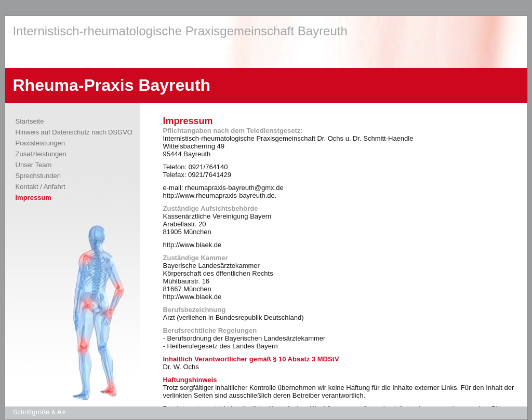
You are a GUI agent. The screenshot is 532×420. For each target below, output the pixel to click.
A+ (62, 412)
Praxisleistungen (40, 143)
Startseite (30, 121)
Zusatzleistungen (41, 154)
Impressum (34, 198)
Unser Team (34, 165)
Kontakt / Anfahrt (41, 187)
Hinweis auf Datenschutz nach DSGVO (74, 132)
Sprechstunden (38, 176)
